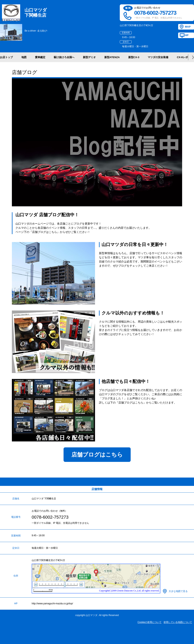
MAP (188, 27)
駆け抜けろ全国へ (64, 57)
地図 (24, 57)
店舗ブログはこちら (97, 455)
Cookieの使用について (150, 622)
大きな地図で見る (178, 591)
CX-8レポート (185, 57)
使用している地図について (178, 622)
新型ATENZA (112, 57)
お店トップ (6, 57)
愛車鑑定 (40, 57)
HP (187, 35)
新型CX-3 (134, 57)
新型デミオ (89, 57)
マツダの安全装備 (158, 57)
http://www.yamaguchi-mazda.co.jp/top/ (52, 604)
